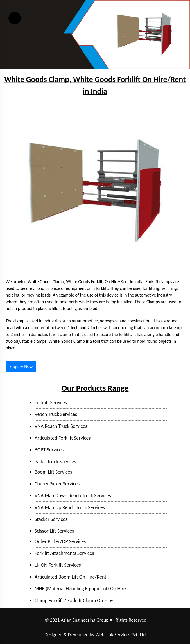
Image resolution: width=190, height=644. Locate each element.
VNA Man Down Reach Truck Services (73, 496)
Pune (49, 628)
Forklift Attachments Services (64, 553)
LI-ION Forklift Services (58, 565)
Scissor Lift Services (54, 531)
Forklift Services (51, 403)
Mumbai (76, 628)
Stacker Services (51, 519)
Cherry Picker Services (57, 484)
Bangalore (161, 628)
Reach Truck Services (56, 414)
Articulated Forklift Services (63, 438)
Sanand (123, 628)
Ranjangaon (32, 628)
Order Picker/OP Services (60, 541)
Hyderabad (141, 628)
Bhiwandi (94, 628)
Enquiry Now (21, 366)
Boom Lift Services (53, 472)
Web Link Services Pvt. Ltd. (121, 635)
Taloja (61, 628)
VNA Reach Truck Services (61, 426)
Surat (109, 628)
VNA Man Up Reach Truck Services (70, 507)
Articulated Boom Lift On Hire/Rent (70, 577)
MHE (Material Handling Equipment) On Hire (80, 589)
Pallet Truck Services (55, 462)
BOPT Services (49, 450)
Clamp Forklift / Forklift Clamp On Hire (74, 600)
